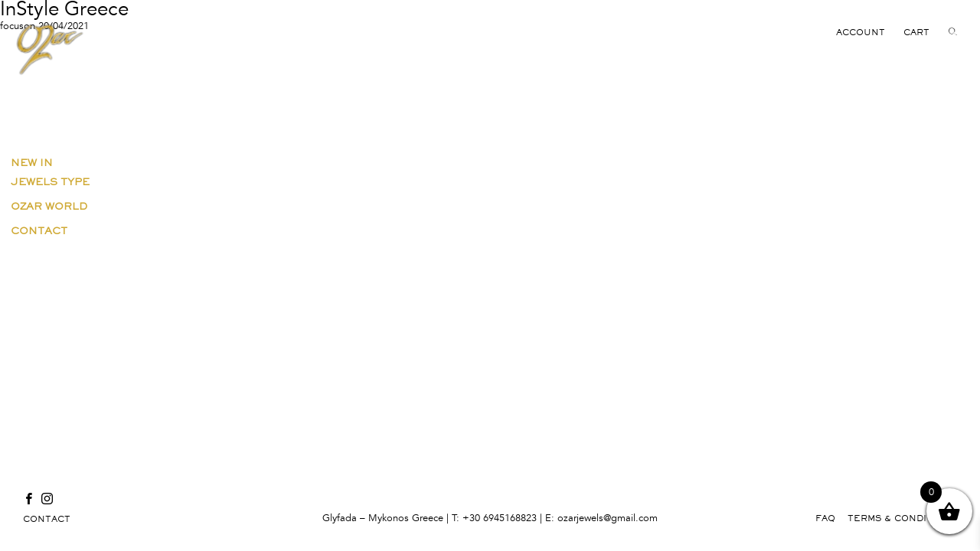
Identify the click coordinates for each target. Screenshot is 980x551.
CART (916, 32)
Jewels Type (50, 181)
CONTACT (47, 519)
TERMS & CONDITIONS (902, 518)
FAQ (825, 518)
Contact (39, 230)
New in (32, 162)
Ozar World (49, 206)
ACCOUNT (861, 32)
